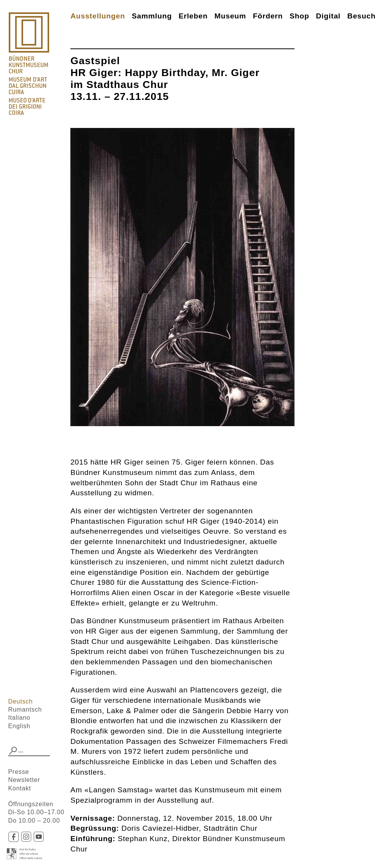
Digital (328, 16)
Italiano (19, 718)
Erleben (193, 16)
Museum (230, 16)
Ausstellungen (98, 16)
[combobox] (29, 751)
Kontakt (20, 788)
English (19, 726)
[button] (13, 751)
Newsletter (24, 780)
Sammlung (152, 16)
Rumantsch (25, 710)
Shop (299, 16)
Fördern (268, 16)
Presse (18, 772)
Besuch (361, 16)
